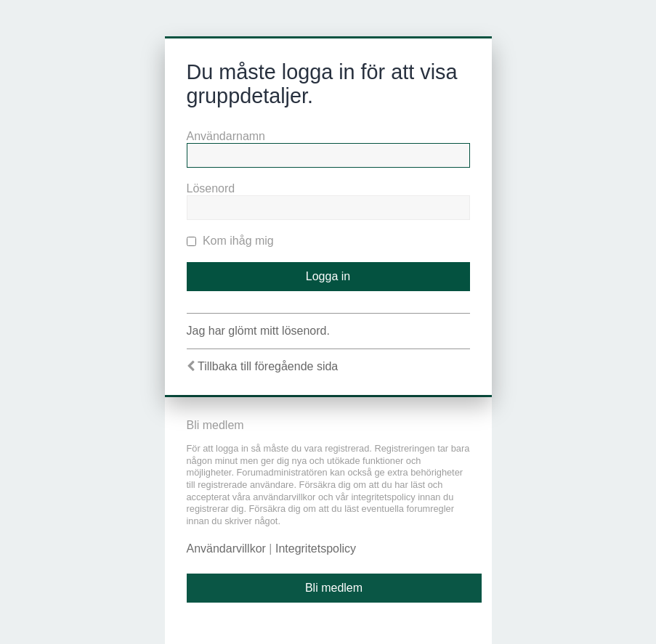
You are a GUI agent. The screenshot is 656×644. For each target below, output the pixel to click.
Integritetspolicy (316, 549)
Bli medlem (334, 588)
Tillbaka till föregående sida (268, 366)
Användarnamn (226, 136)
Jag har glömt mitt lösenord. (258, 331)
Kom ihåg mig (230, 241)
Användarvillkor (226, 549)
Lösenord (211, 188)
